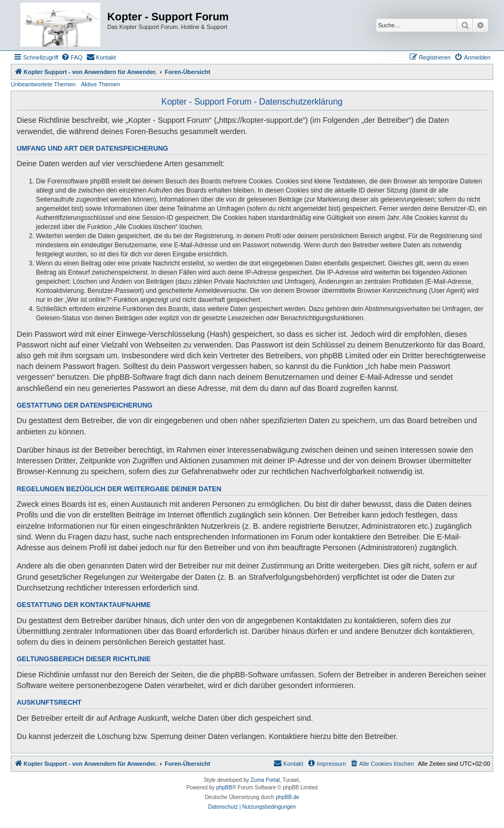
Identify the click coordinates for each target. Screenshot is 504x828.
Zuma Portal (265, 780)
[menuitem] (72, 57)
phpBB (224, 788)
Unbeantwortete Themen (43, 84)
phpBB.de (287, 797)
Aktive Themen (101, 84)
